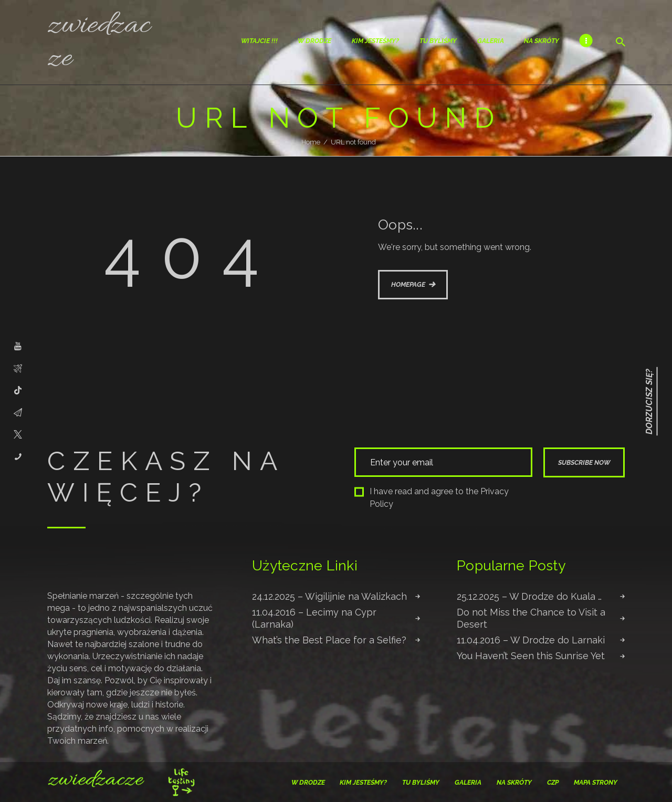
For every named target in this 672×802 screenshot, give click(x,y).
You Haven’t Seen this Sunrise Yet (531, 656)
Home (311, 142)
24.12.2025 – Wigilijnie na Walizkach (329, 596)
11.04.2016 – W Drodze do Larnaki (531, 640)
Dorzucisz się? (649, 401)
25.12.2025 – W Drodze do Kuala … (529, 596)
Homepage (408, 284)
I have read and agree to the (432, 498)
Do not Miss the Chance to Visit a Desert (531, 618)
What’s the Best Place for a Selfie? (329, 640)
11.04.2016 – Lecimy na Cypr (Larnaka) (314, 618)
